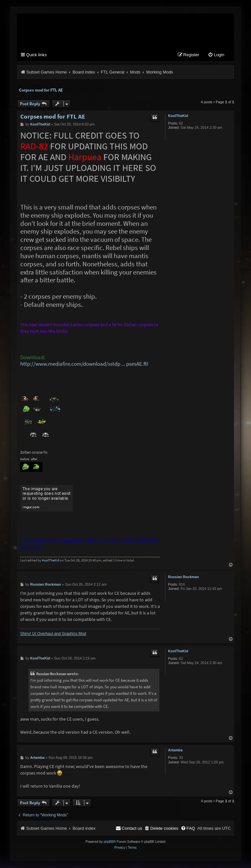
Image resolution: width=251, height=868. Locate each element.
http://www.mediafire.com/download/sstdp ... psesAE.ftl (84, 365)
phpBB (109, 842)
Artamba (175, 751)
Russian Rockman (183, 577)
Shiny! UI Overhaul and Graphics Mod (53, 634)
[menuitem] (216, 56)
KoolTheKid (178, 116)
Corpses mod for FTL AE (41, 90)
